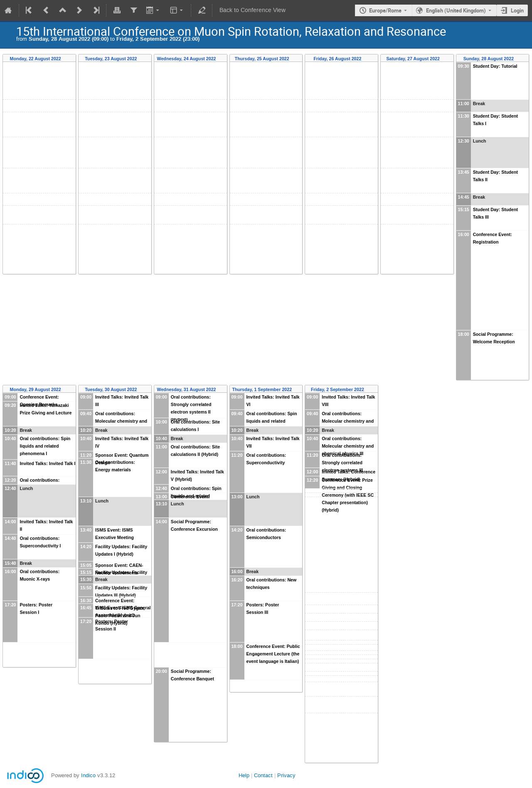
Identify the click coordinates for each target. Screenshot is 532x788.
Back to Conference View (252, 10)
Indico (88, 775)
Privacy (286, 775)
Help (244, 775)
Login (517, 10)
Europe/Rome (385, 10)
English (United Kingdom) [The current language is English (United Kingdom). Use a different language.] (456, 10)
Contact (263, 775)
